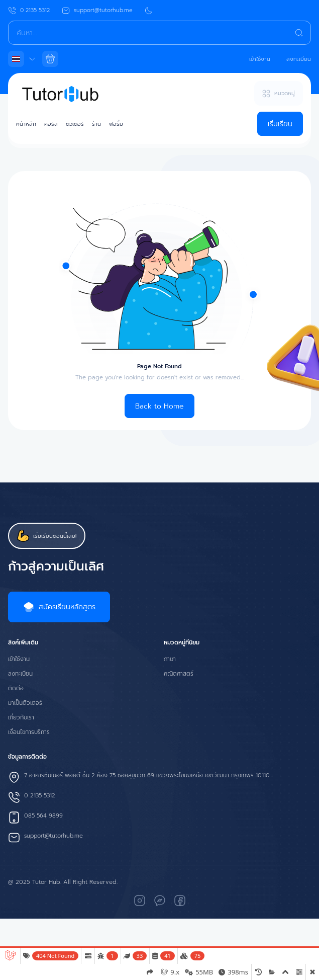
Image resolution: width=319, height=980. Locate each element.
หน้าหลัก (26, 124)
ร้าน (96, 124)
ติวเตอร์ (75, 124)
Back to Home (159, 406)
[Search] (159, 33)
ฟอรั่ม (116, 124)
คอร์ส (51, 124)
